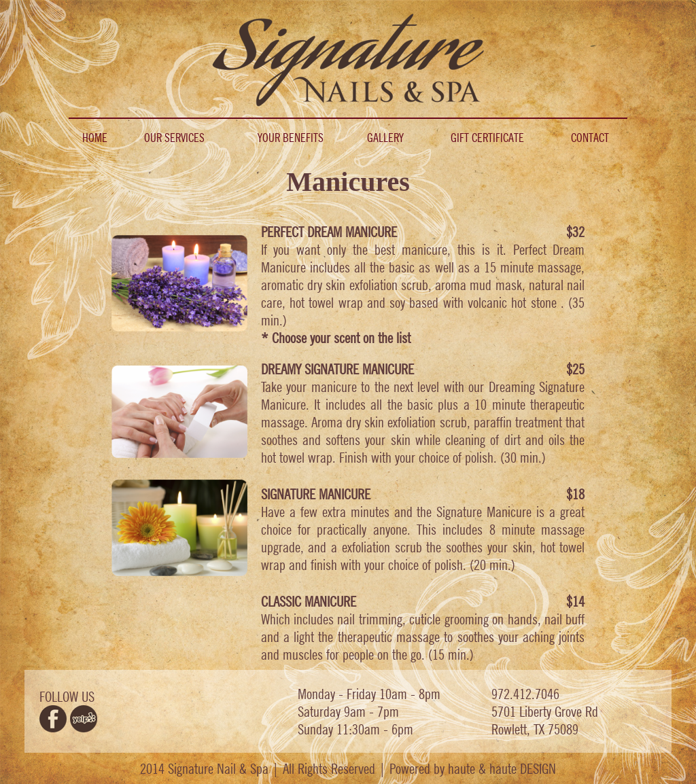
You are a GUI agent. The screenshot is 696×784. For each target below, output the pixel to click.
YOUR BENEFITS (291, 138)
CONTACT (590, 138)
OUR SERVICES (174, 138)
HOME (95, 138)
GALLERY (385, 138)
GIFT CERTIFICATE (487, 138)
